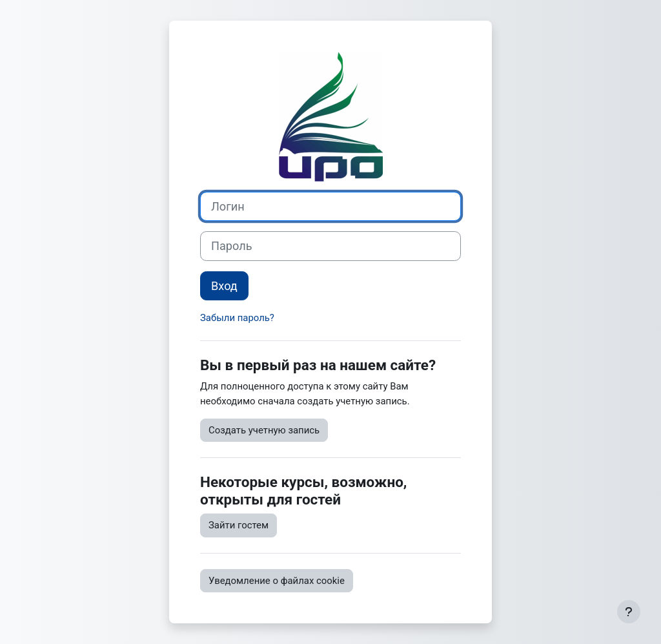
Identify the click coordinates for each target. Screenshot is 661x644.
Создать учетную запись (264, 430)
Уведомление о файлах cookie (277, 581)
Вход (224, 286)
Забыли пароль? (237, 318)
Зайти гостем (239, 525)
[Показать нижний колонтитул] (629, 612)
